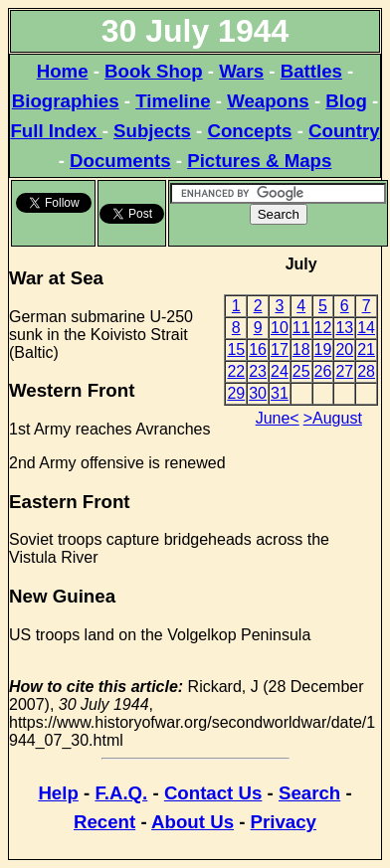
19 (323, 349)
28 (366, 371)
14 (366, 328)
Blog (346, 101)
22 (236, 371)
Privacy (284, 822)
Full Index (56, 131)
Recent (104, 822)
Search (309, 793)
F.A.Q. (121, 793)
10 (280, 328)
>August (333, 418)
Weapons (268, 101)
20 (344, 349)
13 (344, 328)
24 (280, 371)
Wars (241, 71)
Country (344, 131)
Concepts (249, 131)
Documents (120, 161)
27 (344, 371)
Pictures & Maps (259, 161)
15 (236, 349)
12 (323, 328)
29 (236, 393)
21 (366, 349)
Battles (311, 71)
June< (278, 418)
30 (258, 393)
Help (58, 793)
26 (323, 371)
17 (280, 349)
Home (63, 71)
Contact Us (213, 793)
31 (280, 393)
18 (301, 349)
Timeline (173, 101)
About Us (193, 822)
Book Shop (153, 71)
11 (301, 328)
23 (258, 371)
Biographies (66, 101)
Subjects (152, 131)
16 (258, 349)
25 (301, 371)
